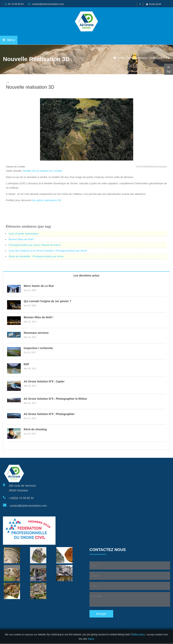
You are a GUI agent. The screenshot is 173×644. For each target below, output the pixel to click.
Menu (9, 40)
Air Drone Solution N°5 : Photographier (49, 414)
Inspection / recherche (38, 348)
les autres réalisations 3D (46, 200)
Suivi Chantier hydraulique (24, 234)
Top (169, 69)
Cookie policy (138, 635)
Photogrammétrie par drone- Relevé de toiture (35, 245)
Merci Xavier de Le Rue (39, 286)
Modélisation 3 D (160, 58)
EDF (26, 364)
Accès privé (154, 4)
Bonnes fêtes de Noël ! (22, 239)
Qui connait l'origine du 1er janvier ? (47, 301)
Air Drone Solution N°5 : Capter (44, 381)
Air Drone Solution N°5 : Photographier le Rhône (55, 399)
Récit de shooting (35, 429)
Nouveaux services (36, 333)
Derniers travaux (137, 58)
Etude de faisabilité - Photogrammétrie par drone (36, 256)
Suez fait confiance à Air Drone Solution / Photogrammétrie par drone (48, 251)
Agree (91, 639)
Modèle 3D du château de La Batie (43, 171)
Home (121, 58)
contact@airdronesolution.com (48, 4)
